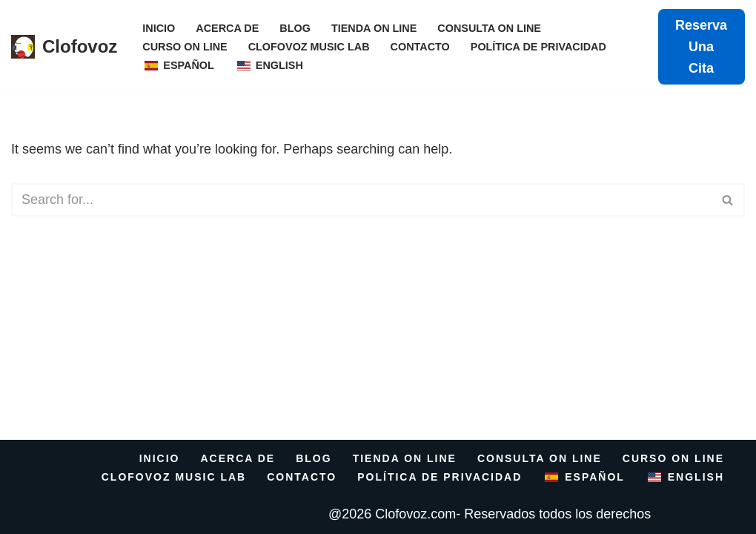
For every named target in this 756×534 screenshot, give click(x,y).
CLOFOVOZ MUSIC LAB (309, 47)
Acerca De (227, 28)
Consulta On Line (489, 28)
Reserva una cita (701, 47)
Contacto (420, 47)
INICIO (159, 28)
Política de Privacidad (538, 47)
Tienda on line (374, 28)
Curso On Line (185, 47)
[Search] (361, 200)
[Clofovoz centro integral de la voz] (64, 47)
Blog (295, 28)
